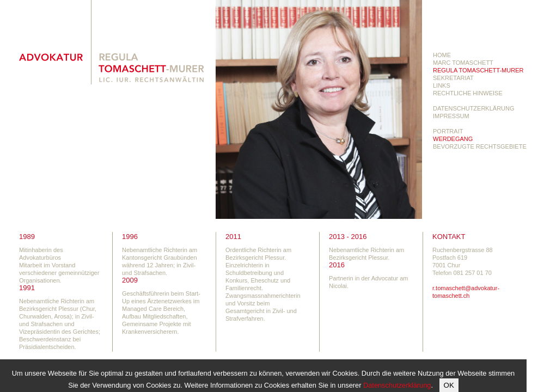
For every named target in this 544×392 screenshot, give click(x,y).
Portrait (448, 131)
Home (442, 55)
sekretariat (453, 78)
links (442, 85)
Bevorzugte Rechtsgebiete (480, 146)
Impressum (451, 116)
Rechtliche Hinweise (468, 93)
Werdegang (453, 139)
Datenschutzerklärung (474, 108)
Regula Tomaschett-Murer (478, 70)
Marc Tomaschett (463, 63)
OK (449, 385)
